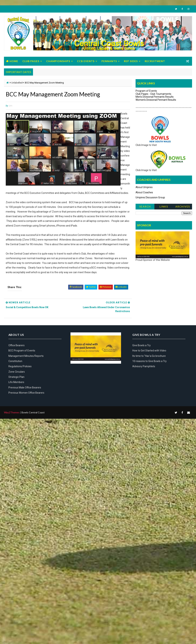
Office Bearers (16, 345)
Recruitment (155, 61)
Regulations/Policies (20, 366)
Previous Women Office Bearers (26, 393)
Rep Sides (131, 61)
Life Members (16, 382)
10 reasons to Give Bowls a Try (149, 361)
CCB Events (86, 61)
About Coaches (144, 192)
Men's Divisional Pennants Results (155, 97)
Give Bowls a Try (141, 345)
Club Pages (31, 61)
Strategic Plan (16, 377)
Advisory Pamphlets (144, 366)
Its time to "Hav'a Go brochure (149, 356)
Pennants (109, 61)
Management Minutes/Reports (26, 356)
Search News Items (145, 207)
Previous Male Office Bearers (25, 388)
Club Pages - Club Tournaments (153, 94)
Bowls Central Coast (33, 412)
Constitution (15, 361)
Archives (183, 206)
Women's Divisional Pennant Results (156, 100)
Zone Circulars (17, 372)
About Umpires (144, 187)
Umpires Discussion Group (150, 197)
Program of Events (146, 91)
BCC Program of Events (22, 351)
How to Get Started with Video (149, 351)
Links (164, 206)
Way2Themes (12, 412)
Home (14, 61)
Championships (58, 61)
